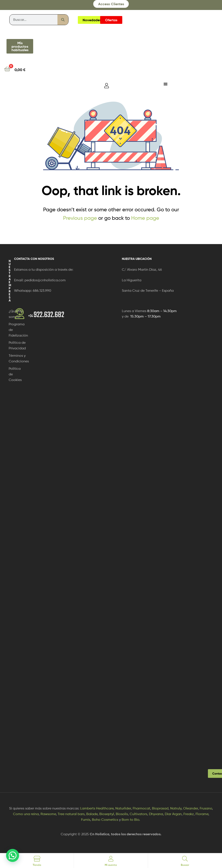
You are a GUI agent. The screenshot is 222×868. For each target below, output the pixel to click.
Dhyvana (156, 814)
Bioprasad (160, 808)
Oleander (191, 808)
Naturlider (123, 808)
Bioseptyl (107, 814)
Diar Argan (173, 814)
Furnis (86, 820)
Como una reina (26, 814)
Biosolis (122, 814)
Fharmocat (141, 808)
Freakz (189, 814)
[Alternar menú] (166, 84)
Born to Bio (130, 820)
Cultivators (138, 814)
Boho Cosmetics (105, 820)
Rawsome (48, 814)
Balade (92, 814)
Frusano (206, 808)
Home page (145, 218)
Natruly (176, 808)
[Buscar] (63, 20)
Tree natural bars (71, 814)
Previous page (80, 218)
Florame (202, 814)
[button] (13, 855)
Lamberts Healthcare (97, 808)
